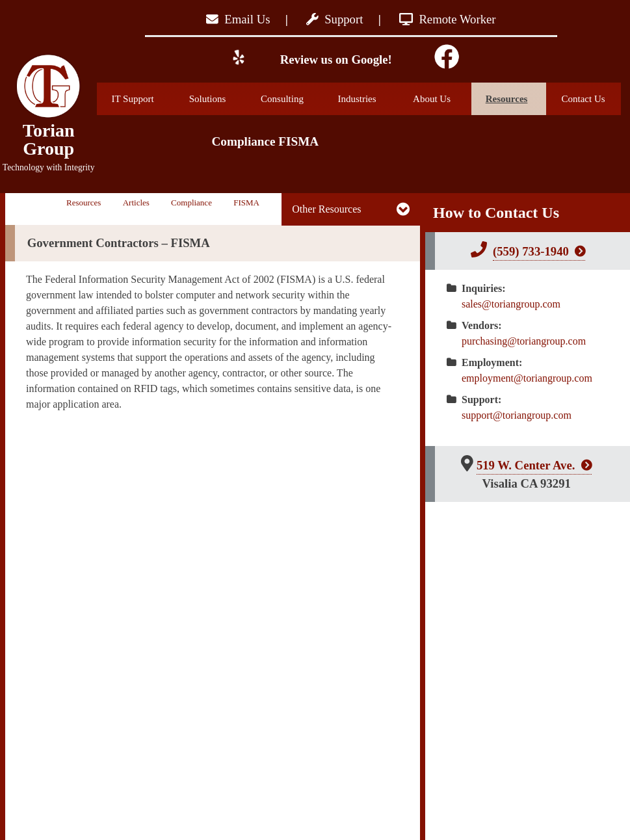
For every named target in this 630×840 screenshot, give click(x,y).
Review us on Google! (335, 59)
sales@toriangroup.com (511, 304)
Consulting (291, 99)
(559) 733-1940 (531, 251)
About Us (442, 99)
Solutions (218, 99)
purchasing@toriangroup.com (524, 341)
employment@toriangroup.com (527, 378)
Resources (516, 99)
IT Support (141, 99)
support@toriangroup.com (517, 415)
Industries (367, 99)
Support (335, 19)
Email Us (238, 19)
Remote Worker (448, 19)
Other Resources (326, 209)
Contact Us (583, 99)
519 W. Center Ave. (526, 465)
